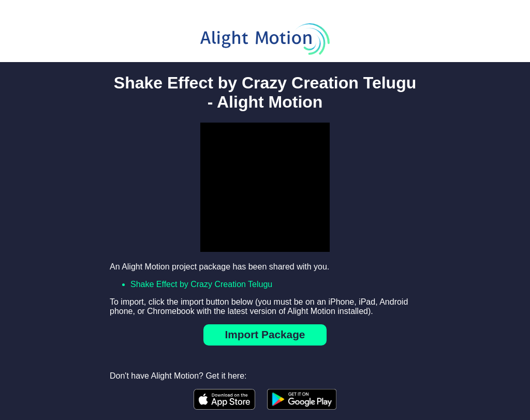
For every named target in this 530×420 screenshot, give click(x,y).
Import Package (265, 334)
